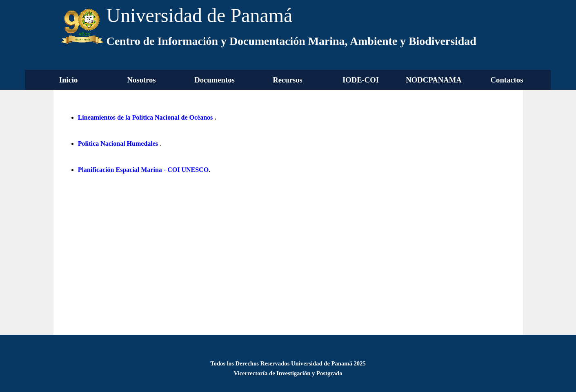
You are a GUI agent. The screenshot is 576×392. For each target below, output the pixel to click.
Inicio (69, 80)
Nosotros (141, 80)
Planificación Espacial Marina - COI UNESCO (143, 170)
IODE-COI (361, 80)
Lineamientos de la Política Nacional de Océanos (146, 117)
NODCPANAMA (434, 80)
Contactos (507, 80)
